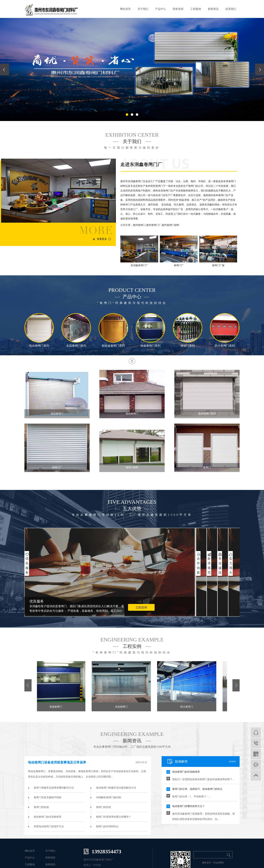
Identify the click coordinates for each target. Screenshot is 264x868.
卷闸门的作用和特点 (107, 827)
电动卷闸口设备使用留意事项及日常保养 (57, 762)
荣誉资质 (178, 9)
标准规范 (209, 565)
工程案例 (196, 9)
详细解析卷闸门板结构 (109, 797)
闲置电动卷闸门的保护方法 (49, 827)
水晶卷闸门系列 (76, 346)
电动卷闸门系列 (39, 346)
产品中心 (161, 9)
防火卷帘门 (188, 707)
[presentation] (4, 69)
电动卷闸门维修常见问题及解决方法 (116, 788)
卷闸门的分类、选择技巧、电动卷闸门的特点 (197, 789)
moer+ (233, 762)
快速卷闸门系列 (150, 346)
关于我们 (143, 9)
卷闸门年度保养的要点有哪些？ (114, 817)
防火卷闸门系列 (225, 346)
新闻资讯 (213, 9)
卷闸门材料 (132, 467)
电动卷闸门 (132, 414)
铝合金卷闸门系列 (113, 346)
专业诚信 (220, 565)
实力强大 (230, 565)
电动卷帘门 (57, 414)
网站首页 (125, 9)
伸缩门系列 (188, 346)
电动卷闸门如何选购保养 (48, 817)
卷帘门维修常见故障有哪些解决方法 (54, 788)
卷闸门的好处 (103, 807)
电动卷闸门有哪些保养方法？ (188, 806)
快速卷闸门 (57, 707)
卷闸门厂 (57, 467)
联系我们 (231, 9)
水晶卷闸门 (122, 707)
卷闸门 (207, 467)
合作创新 (198, 565)
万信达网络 (218, 863)
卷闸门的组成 (41, 807)
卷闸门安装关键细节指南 (48, 797)
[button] (127, 115)
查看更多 (102, 239)
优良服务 (27, 565)
